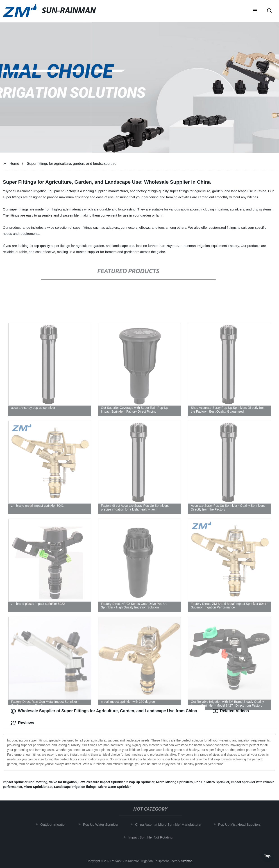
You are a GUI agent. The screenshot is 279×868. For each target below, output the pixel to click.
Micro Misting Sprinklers (174, 782)
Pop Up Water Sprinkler (103, 824)
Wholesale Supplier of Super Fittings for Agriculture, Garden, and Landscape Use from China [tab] (104, 711)
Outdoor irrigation (56, 824)
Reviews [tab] (22, 723)
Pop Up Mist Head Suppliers (242, 824)
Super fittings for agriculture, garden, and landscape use (72, 164)
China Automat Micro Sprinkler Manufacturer (171, 824)
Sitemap (187, 861)
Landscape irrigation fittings (75, 787)
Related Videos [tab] (231, 711)
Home (14, 164)
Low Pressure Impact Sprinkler (101, 782)
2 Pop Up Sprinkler (140, 782)
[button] (255, 11)
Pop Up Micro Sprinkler (212, 782)
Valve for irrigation (63, 782)
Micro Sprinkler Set (38, 787)
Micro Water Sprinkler (114, 787)
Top (267, 856)
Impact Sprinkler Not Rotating (25, 782)
